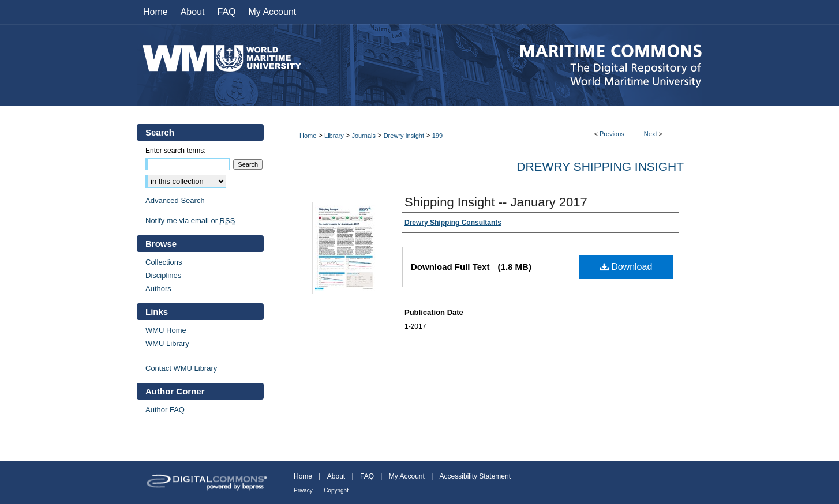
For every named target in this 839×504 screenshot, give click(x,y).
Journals (364, 136)
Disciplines (163, 275)
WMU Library (167, 343)
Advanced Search (175, 200)
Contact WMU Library (181, 368)
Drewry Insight (404, 136)
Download (626, 267)
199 (437, 136)
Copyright (336, 490)
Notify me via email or (190, 221)
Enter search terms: (176, 151)
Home (308, 136)
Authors (158, 289)
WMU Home (166, 330)
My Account (407, 476)
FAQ (367, 476)
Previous (612, 134)
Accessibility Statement (475, 476)
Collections (164, 262)
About (336, 476)
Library (334, 136)
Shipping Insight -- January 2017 (496, 202)
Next (651, 134)
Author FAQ (165, 410)
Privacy (303, 490)
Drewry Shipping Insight (600, 166)
